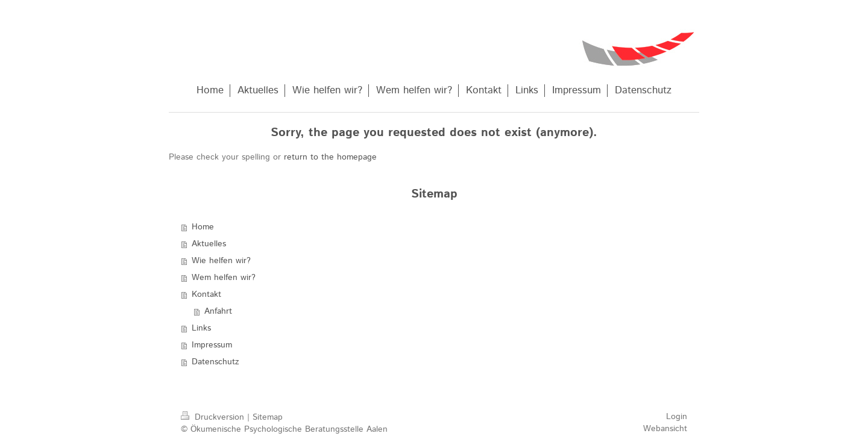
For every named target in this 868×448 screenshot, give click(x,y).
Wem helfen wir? (224, 278)
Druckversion (214, 417)
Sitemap (268, 417)
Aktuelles (209, 244)
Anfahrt (218, 311)
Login (677, 417)
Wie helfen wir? (221, 261)
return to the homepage (330, 157)
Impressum (212, 345)
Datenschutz (215, 362)
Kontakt (206, 294)
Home (203, 227)
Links (201, 328)
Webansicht (665, 429)
